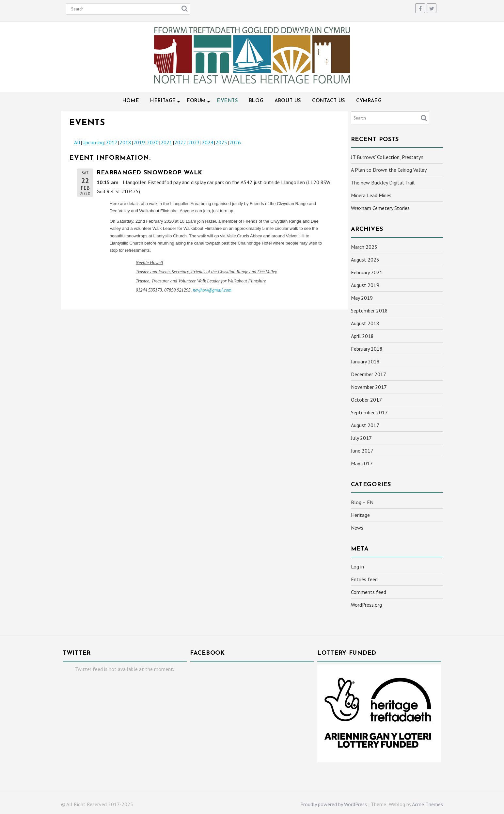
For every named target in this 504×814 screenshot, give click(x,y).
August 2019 (365, 285)
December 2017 (369, 374)
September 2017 (369, 412)
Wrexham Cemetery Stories (380, 208)
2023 (194, 142)
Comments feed (369, 592)
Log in (357, 567)
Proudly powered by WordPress (334, 804)
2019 (139, 142)
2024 (208, 142)
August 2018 (365, 323)
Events (228, 101)
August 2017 (365, 425)
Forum (197, 101)
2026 (235, 142)
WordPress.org (366, 605)
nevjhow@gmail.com (212, 290)
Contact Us (329, 101)
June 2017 (362, 451)
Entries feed (364, 579)
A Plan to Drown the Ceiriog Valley (389, 170)
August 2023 (365, 260)
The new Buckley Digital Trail (383, 183)
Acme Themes (427, 804)
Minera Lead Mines (371, 195)
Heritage (163, 101)
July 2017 (361, 438)
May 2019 (362, 298)
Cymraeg (369, 101)
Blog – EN (362, 502)
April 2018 (362, 336)
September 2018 (369, 311)
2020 (153, 142)
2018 (125, 142)
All (77, 142)
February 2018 (367, 349)
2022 (180, 142)
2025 (221, 142)
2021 (166, 142)
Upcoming (93, 142)
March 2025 (364, 247)
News (357, 528)
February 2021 (367, 272)
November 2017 (369, 387)
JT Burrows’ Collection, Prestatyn (387, 157)
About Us (288, 101)
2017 (112, 142)
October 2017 (366, 400)
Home (131, 101)
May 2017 (362, 463)
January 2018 (365, 361)
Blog (256, 101)
